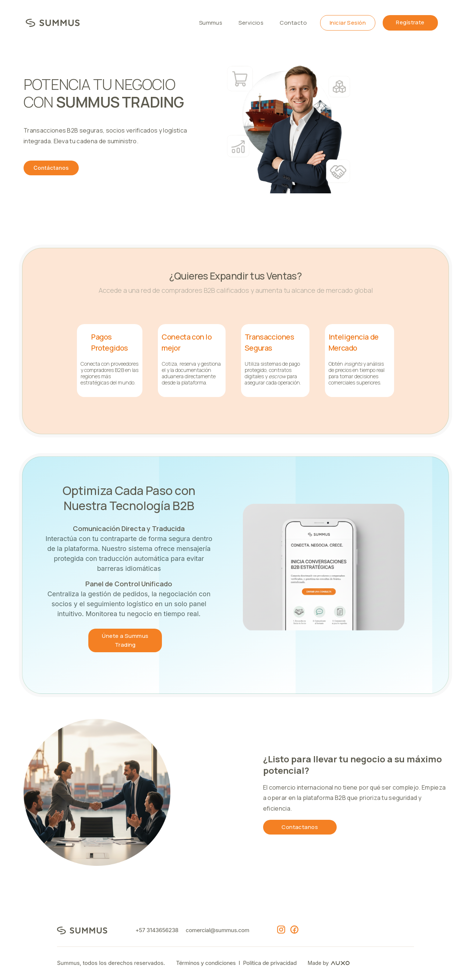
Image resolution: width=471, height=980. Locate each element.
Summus (211, 23)
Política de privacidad (270, 963)
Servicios (251, 23)
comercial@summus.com (217, 930)
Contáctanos (51, 168)
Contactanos (300, 827)
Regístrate (410, 22)
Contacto (293, 23)
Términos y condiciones (206, 963)
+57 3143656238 (157, 930)
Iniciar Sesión (348, 23)
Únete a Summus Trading (125, 640)
